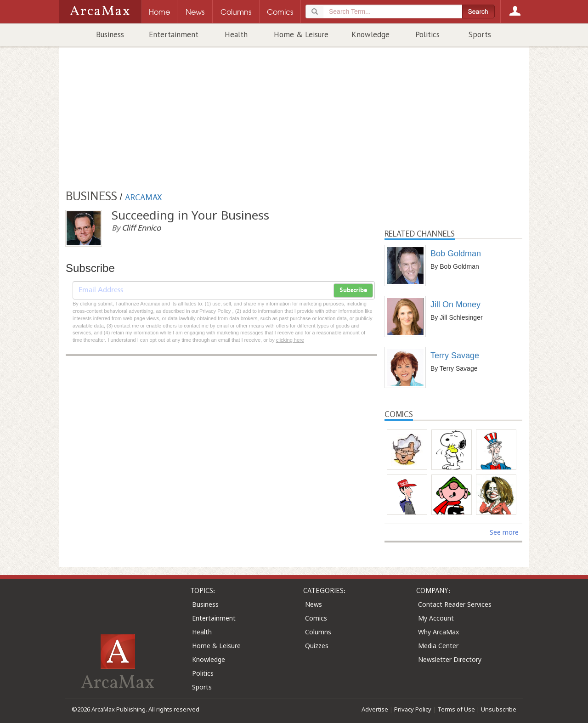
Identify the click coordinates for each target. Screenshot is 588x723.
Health (236, 34)
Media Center (438, 646)
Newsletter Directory (450, 659)
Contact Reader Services (455, 604)
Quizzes (317, 646)
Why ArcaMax (438, 632)
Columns (318, 632)
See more (504, 532)
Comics (316, 618)
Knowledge (370, 34)
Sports (480, 34)
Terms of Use (456, 709)
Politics (427, 34)
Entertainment (174, 34)
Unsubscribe (499, 709)
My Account (436, 618)
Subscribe (353, 290)
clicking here (290, 340)
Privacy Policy (413, 709)
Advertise (375, 709)
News (314, 604)
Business (110, 34)
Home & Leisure (301, 34)
